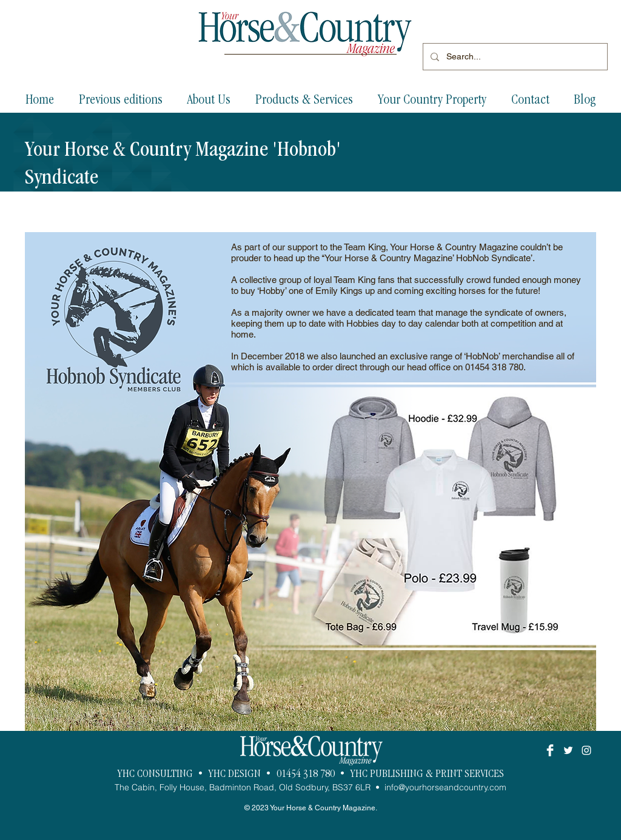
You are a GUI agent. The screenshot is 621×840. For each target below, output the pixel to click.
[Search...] (514, 57)
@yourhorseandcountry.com (452, 787)
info (391, 787)
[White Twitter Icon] (568, 750)
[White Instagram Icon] (586, 750)
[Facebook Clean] (550, 750)
